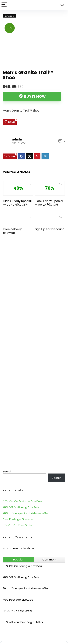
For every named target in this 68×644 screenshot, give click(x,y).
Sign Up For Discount (49, 229)
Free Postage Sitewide (18, 519)
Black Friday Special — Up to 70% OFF (49, 203)
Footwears (9, 16)
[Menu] (4, 5)
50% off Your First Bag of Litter (23, 622)
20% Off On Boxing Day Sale (21, 507)
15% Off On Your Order (17, 525)
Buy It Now (35, 96)
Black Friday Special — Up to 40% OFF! (17, 203)
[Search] (62, 5)
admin (17, 139)
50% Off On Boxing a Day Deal (23, 501)
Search (7, 471)
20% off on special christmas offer (26, 513)
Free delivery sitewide (13, 231)
